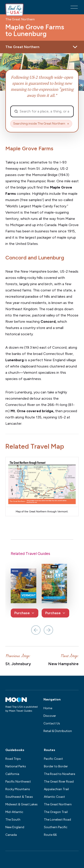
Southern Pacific (56, 827)
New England (15, 827)
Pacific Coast (53, 759)
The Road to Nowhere (59, 774)
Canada (11, 835)
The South (13, 820)
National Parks (16, 766)
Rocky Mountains (18, 789)
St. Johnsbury (18, 664)
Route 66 (50, 835)
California (12, 774)
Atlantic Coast (54, 797)
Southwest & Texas (19, 797)
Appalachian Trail (56, 789)
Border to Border (56, 766)
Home (48, 708)
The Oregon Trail (56, 812)
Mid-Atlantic (14, 812)
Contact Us (52, 723)
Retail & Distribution (58, 731)
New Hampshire (64, 664)
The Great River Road (59, 782)
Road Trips (13, 759)
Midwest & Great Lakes (22, 804)
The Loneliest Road (57, 820)
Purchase (25, 613)
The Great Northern (20, 19)
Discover (50, 716)
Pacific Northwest (18, 782)
